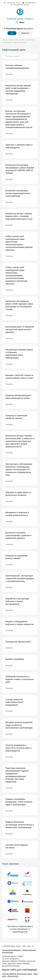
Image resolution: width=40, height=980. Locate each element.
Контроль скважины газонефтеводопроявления (17, 67)
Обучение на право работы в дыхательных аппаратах (18, 494)
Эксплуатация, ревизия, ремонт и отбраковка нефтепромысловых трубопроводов (19, 354)
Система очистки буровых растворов (17, 846)
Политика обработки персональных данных (17, 974)
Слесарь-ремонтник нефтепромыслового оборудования (14, 702)
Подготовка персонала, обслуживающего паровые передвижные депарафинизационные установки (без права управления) (17, 775)
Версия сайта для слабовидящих (20, 970)
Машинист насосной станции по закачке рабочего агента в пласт (20, 377)
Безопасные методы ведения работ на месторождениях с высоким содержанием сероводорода (18, 90)
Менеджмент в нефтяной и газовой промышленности (17, 514)
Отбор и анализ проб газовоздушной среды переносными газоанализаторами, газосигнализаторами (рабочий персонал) (19, 243)
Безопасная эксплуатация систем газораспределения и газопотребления (18, 193)
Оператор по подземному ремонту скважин (17, 557)
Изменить (25, 33)
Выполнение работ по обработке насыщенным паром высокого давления (20, 330)
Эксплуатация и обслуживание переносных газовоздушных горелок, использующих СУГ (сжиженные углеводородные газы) (19, 469)
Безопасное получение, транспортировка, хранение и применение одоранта (18, 535)
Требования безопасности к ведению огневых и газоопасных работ (20, 679)
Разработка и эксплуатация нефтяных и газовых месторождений (17, 601)
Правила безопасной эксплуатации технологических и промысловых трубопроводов (20, 825)
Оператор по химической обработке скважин (16, 417)
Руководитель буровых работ (18, 642)
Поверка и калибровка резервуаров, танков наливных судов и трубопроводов (19, 802)
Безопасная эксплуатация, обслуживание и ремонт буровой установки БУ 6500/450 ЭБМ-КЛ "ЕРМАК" (20, 169)
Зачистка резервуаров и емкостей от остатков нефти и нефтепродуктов (19, 748)
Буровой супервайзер (15, 659)
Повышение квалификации (12, 950)
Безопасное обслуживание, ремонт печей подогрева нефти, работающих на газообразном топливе (19, 305)
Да (12, 33)
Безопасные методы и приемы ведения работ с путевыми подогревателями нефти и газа (19, 216)
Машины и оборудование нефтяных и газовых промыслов (19, 623)
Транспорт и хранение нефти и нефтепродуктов (19, 146)
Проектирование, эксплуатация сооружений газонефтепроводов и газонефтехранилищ (20, 578)
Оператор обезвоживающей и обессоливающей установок (18, 397)
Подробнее (9, 74)
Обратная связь (13, 976)
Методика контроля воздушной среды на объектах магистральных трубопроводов (19, 725)
